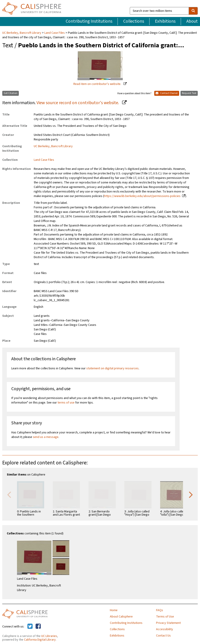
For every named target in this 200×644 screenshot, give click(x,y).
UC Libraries (49, 636)
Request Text (189, 93)
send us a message (46, 437)
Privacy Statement (168, 623)
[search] (193, 11)
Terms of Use (165, 617)
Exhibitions (165, 21)
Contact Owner (167, 93)
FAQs (160, 610)
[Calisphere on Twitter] (30, 627)
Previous (9, 494)
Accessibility (165, 629)
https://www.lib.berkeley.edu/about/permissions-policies (142, 196)
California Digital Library (40, 640)
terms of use (66, 403)
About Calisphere (121, 617)
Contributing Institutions (89, 21)
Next (191, 494)
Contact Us (163, 636)
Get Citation (11, 93)
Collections (134, 21)
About (192, 21)
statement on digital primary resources (112, 368)
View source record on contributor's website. (78, 103)
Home (114, 610)
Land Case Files (55, 33)
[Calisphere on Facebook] (38, 627)
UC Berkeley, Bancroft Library (22, 33)
